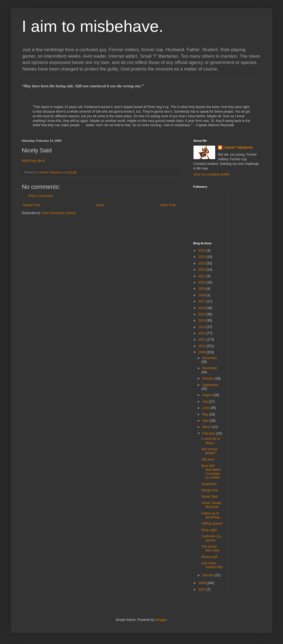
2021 (202, 276)
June (206, 408)
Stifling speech (212, 523)
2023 (202, 263)
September (210, 385)
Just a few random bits (212, 565)
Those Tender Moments (211, 505)
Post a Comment (41, 196)
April (206, 421)
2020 (202, 282)
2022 (202, 270)
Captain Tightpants (238, 147)
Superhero (209, 484)
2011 (202, 340)
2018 (202, 295)
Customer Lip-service (212, 538)
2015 (202, 314)
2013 (202, 327)
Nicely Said (210, 497)
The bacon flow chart (210, 549)
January (208, 575)
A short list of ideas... (211, 441)
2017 (202, 301)
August (208, 395)
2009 (202, 352)
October (208, 378)
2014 (202, 321)
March (207, 427)
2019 (202, 289)
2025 (202, 251)
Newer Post (32, 205)
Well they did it (33, 161)
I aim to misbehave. (93, 26)
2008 (202, 583)
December (210, 358)
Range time (210, 490)
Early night (209, 530)
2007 (202, 590)
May (206, 414)
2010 (202, 346)
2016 (202, 308)
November (210, 368)
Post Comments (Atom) (59, 213)
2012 (202, 333)
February (209, 433)
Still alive (208, 460)
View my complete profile (211, 174)
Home (100, 205)
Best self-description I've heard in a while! (211, 472)
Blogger (161, 620)
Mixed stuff (209, 557)
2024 (202, 257)
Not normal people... (210, 451)
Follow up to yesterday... (212, 515)
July (206, 402)
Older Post (168, 205)
